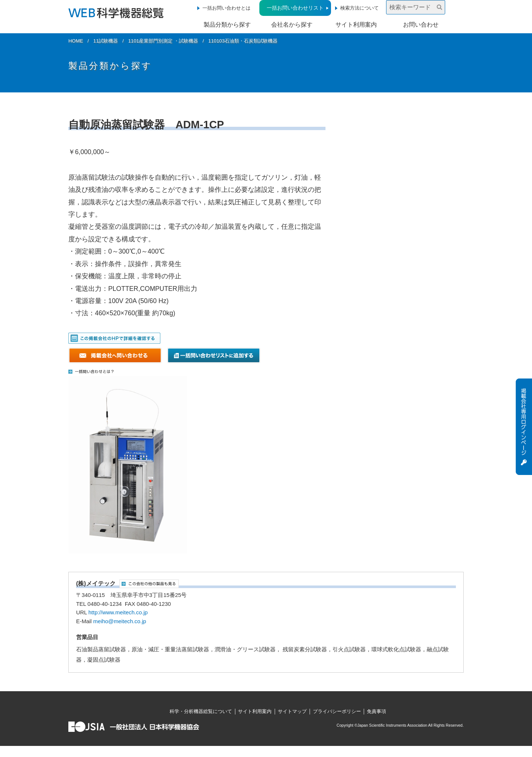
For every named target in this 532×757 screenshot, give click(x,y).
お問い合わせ (421, 25)
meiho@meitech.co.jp (120, 621)
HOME (76, 41)
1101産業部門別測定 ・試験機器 (163, 41)
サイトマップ (292, 711)
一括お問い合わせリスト (295, 8)
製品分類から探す (227, 25)
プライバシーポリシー (337, 711)
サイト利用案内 (356, 25)
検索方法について (359, 8)
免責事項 (376, 711)
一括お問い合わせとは (226, 8)
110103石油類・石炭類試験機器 (243, 41)
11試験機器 (106, 41)
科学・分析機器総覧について (201, 711)
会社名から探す (292, 25)
